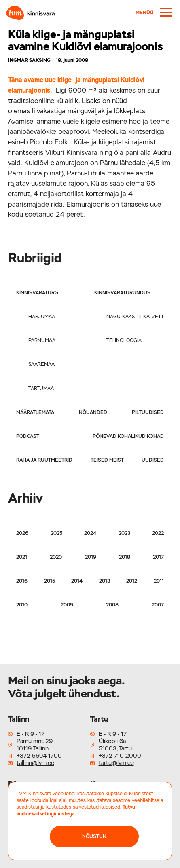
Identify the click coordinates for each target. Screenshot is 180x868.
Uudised (153, 460)
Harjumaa (42, 317)
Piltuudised (148, 412)
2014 (77, 581)
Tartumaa (41, 389)
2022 (158, 533)
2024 (90, 533)
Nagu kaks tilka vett (135, 317)
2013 (105, 581)
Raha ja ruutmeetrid (44, 460)
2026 (22, 533)
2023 (124, 533)
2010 (22, 605)
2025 (56, 533)
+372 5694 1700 (39, 756)
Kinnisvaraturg (37, 293)
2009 (67, 605)
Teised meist (107, 460)
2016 (22, 581)
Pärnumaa (42, 340)
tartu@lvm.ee (116, 763)
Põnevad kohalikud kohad (128, 436)
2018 (125, 557)
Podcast (28, 436)
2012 (132, 581)
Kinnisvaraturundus (122, 293)
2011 (159, 581)
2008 (112, 605)
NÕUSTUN (94, 836)
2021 (22, 557)
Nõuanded (93, 412)
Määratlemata (35, 412)
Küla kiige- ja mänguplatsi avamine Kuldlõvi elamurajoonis (85, 40)
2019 (91, 557)
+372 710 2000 (120, 756)
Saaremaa (41, 364)
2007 (158, 605)
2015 (50, 581)
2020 (56, 557)
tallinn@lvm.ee (35, 763)
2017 (158, 557)
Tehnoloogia (124, 340)
